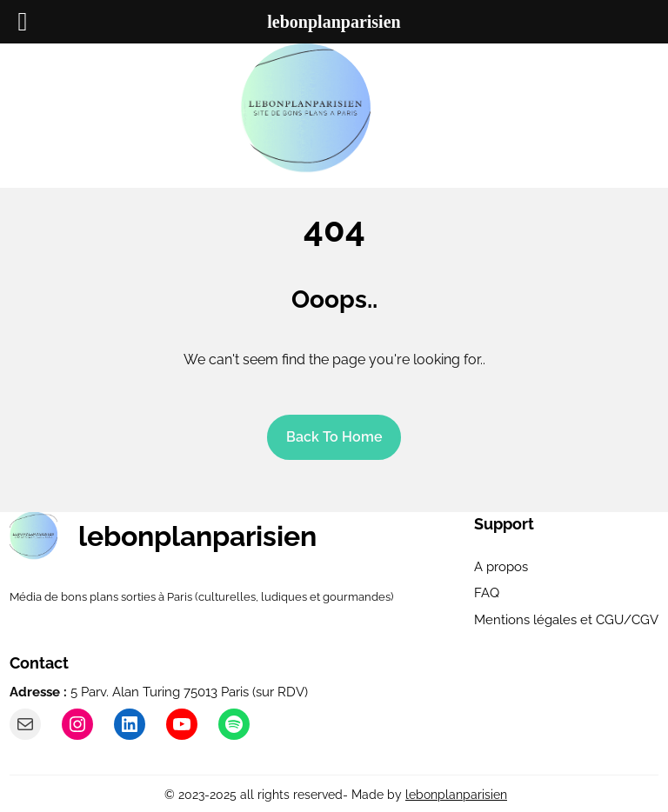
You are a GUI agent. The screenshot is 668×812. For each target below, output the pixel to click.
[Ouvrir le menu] (410, 109)
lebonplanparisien (197, 536)
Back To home (334, 437)
